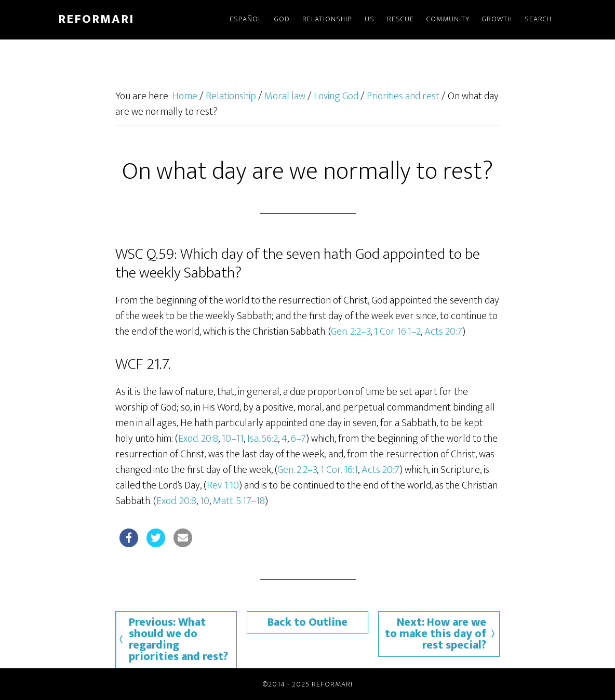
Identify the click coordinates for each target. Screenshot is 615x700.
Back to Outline (307, 622)
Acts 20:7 (443, 332)
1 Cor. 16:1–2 (397, 332)
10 (205, 501)
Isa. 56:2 (263, 439)
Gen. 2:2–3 (351, 332)
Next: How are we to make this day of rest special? (436, 634)
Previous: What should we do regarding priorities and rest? (178, 639)
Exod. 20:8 (198, 439)
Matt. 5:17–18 (239, 501)
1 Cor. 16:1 (339, 470)
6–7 (298, 439)
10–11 (233, 439)
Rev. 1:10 (223, 485)
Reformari (96, 19)
